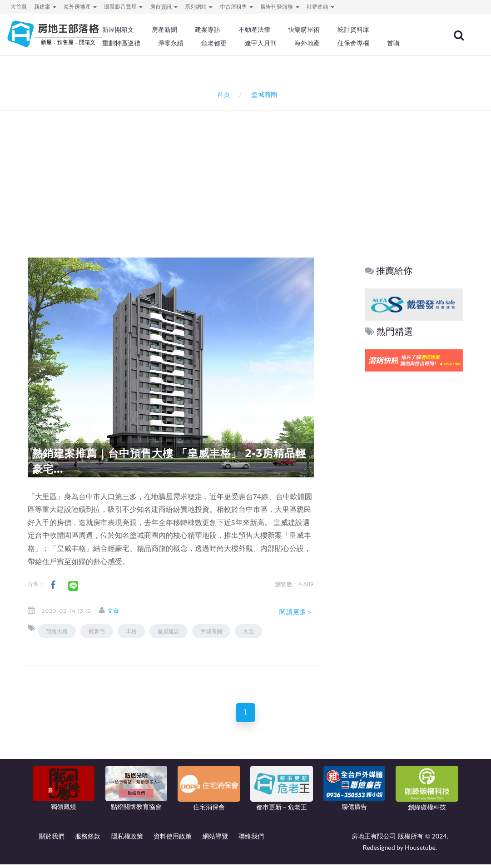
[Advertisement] (248, 172)
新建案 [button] (45, 7)
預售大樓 (57, 631)
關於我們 (52, 840)
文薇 (121, 611)
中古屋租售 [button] (236, 7)
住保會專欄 (353, 43)
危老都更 (214, 43)
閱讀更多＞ (297, 612)
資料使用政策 (173, 840)
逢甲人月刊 (261, 43)
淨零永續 (171, 43)
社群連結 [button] (320, 7)
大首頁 (19, 7)
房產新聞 (164, 30)
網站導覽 (215, 840)
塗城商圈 (211, 631)
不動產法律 (254, 30)
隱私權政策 (127, 840)
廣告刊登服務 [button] (280, 7)
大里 (248, 631)
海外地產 (307, 43)
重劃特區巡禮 (121, 43)
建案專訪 (208, 30)
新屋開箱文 (118, 30)
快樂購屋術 (304, 30)
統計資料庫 (353, 30)
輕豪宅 (97, 631)
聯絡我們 (251, 840)
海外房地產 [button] (80, 7)
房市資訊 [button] (164, 7)
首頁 (222, 94)
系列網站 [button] (199, 7)
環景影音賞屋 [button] (123, 7)
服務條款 (88, 840)
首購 (393, 43)
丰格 (131, 631)
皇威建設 (169, 631)
